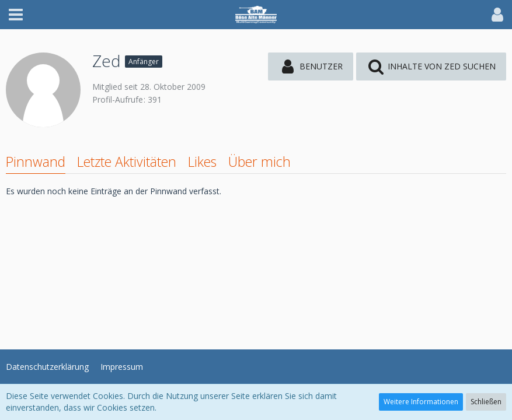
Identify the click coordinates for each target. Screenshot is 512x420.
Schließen (486, 402)
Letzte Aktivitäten (127, 162)
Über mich (260, 162)
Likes (202, 162)
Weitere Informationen (421, 402)
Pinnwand (36, 162)
